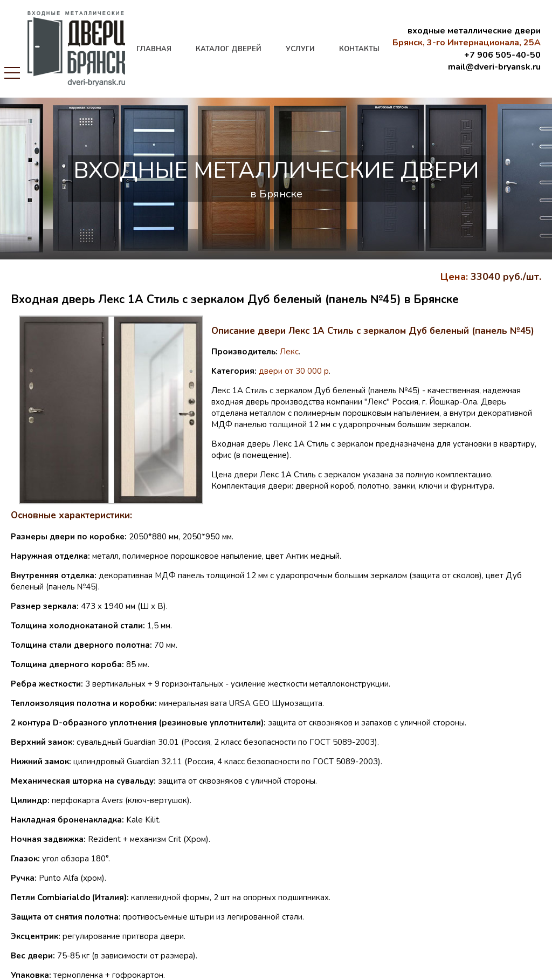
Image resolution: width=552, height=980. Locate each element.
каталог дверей (229, 49)
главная (154, 49)
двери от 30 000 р (294, 371)
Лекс (289, 352)
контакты (359, 49)
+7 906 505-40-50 (502, 55)
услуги (300, 49)
